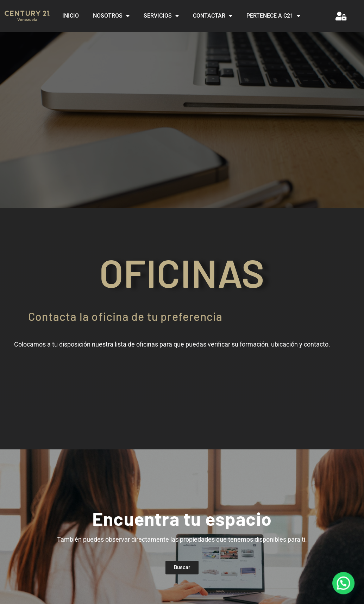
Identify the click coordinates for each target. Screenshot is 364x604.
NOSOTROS (111, 16)
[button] (344, 584)
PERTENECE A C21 (273, 16)
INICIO (71, 16)
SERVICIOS (161, 16)
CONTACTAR (213, 16)
